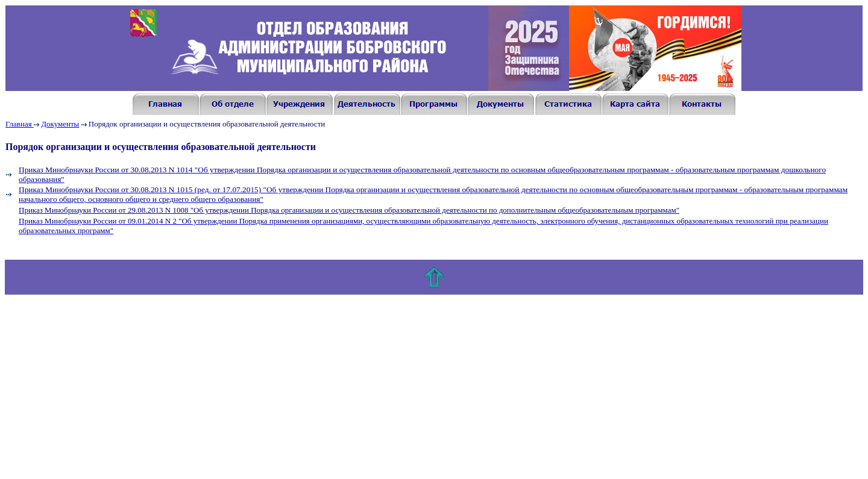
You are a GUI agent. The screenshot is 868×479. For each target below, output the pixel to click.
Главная (20, 124)
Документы (60, 124)
